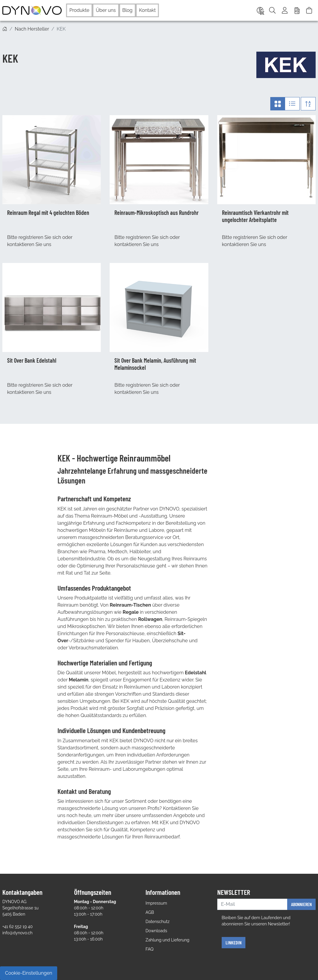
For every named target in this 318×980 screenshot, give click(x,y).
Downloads (156, 931)
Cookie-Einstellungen (29, 973)
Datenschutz (158, 922)
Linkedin (234, 942)
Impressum (156, 903)
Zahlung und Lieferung (167, 940)
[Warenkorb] (309, 10)
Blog (127, 10)
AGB (150, 912)
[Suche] (272, 10)
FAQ (150, 949)
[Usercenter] (285, 10)
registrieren (31, 237)
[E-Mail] (252, 904)
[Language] (260, 10)
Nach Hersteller (32, 29)
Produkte (79, 10)
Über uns (106, 10)
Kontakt (147, 10)
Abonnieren (301, 904)
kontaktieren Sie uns (29, 244)
